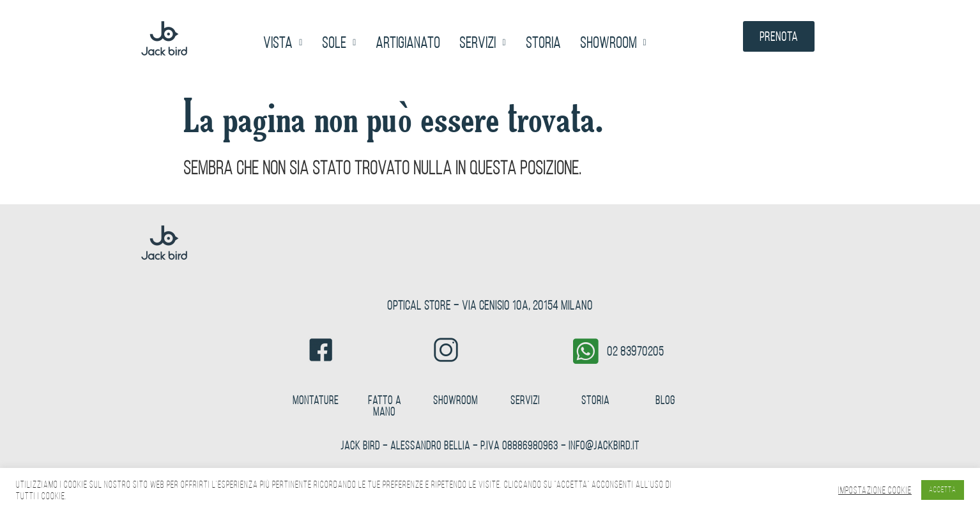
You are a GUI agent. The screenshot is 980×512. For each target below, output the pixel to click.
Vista (283, 43)
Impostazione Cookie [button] (875, 490)
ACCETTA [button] (943, 490)
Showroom (614, 43)
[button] (283, 43)
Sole (339, 43)
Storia (543, 43)
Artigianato (408, 43)
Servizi (483, 43)
